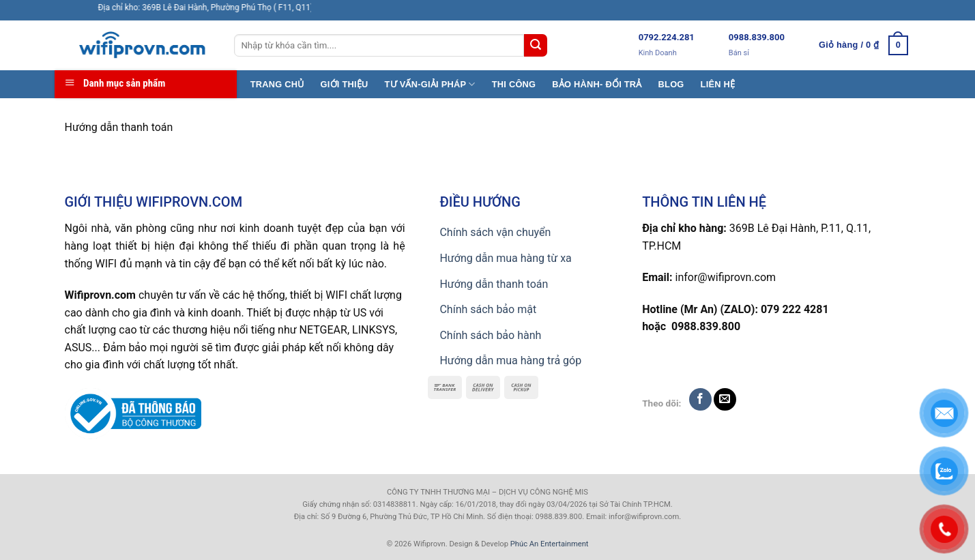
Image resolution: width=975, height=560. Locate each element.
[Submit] (536, 46)
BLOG (671, 84)
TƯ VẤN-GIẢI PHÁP (430, 84)
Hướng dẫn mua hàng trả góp (510, 360)
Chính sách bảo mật (488, 309)
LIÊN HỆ (718, 84)
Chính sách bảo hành (490, 335)
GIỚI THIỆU (345, 84)
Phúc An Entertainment (550, 544)
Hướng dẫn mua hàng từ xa (505, 258)
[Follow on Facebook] (700, 399)
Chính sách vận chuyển (495, 232)
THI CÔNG (514, 84)
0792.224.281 (667, 37)
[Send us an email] (725, 399)
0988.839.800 (757, 37)
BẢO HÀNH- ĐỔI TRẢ (597, 84)
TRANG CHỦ (277, 84)
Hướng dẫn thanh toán (494, 284)
